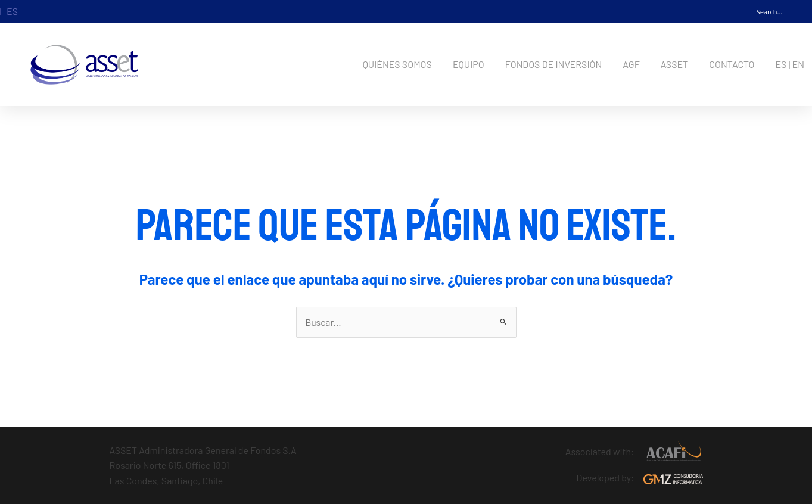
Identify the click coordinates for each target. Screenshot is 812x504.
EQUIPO (469, 64)
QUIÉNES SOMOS (397, 64)
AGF (631, 64)
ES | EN (790, 64)
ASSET (675, 64)
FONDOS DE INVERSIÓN (554, 64)
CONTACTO (732, 64)
